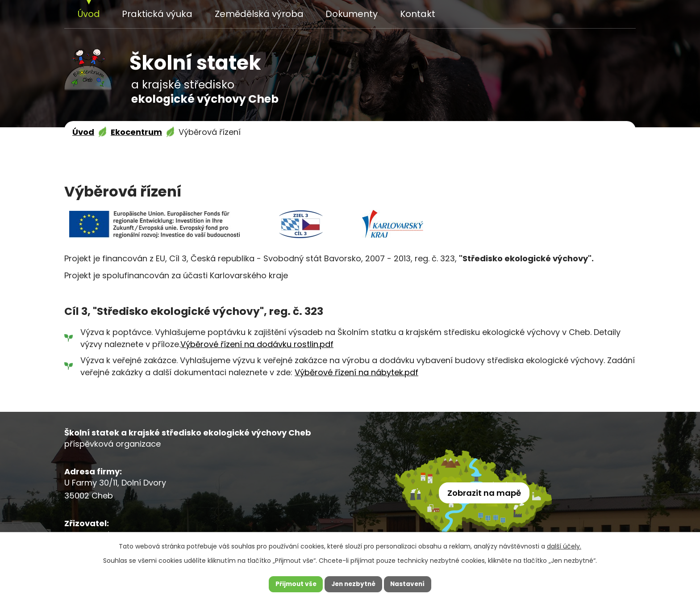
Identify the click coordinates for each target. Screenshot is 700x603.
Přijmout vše (294, 584)
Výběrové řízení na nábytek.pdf (356, 372)
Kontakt (418, 14)
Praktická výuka (157, 14)
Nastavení (410, 584)
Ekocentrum (136, 132)
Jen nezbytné (353, 584)
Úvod (89, 14)
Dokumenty (352, 14)
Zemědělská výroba (259, 14)
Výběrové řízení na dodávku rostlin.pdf (257, 344)
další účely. (564, 545)
